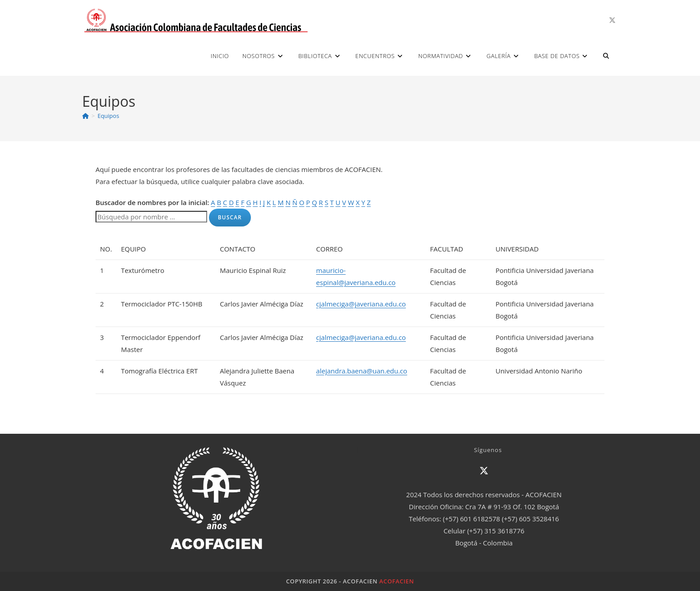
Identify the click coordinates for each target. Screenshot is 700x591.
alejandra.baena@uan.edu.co (362, 371)
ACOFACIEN (397, 581)
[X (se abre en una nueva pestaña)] (612, 20)
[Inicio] (85, 116)
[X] (484, 471)
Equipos (108, 116)
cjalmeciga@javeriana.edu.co (361, 304)
